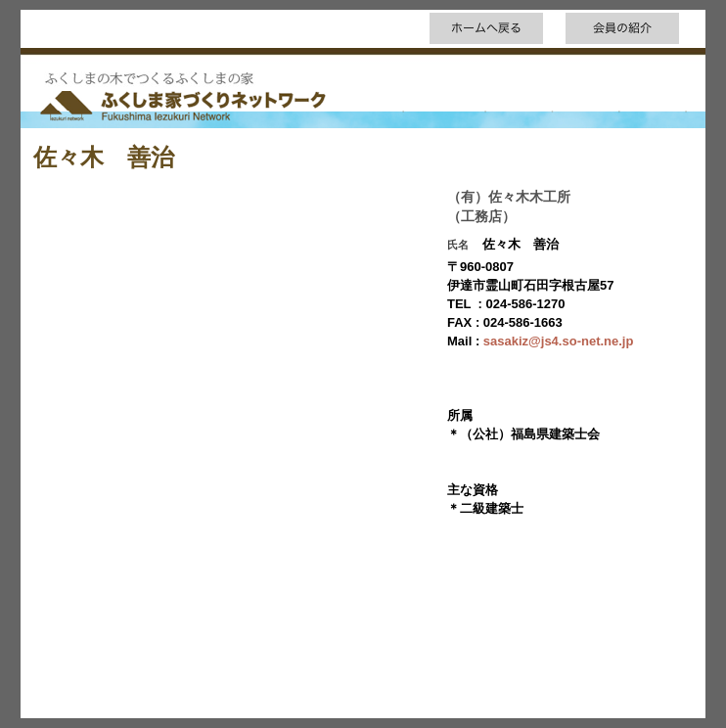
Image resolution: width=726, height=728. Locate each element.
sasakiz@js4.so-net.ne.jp (559, 341)
